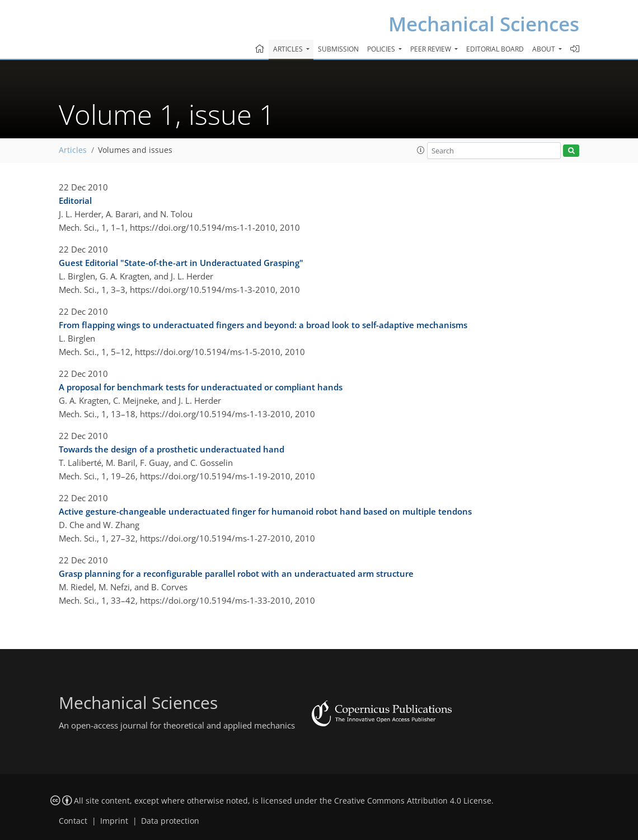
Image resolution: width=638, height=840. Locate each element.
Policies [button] (382, 49)
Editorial (75, 200)
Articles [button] (289, 49)
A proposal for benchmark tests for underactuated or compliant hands (201, 387)
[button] (421, 150)
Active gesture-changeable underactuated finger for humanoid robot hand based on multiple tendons (265, 511)
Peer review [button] (431, 49)
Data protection (170, 821)
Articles (73, 150)
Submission (338, 49)
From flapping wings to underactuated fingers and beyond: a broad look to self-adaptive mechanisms (263, 325)
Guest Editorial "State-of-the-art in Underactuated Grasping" (181, 263)
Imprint (114, 821)
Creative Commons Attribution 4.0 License (413, 801)
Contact (73, 821)
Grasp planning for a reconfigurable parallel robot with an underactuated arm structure (236, 573)
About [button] (545, 49)
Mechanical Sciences (484, 24)
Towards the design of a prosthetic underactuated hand (172, 449)
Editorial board (495, 49)
